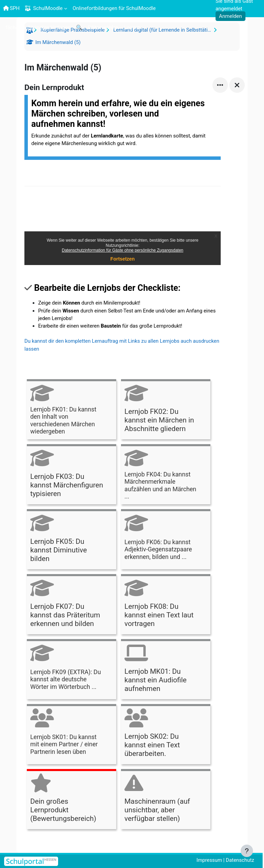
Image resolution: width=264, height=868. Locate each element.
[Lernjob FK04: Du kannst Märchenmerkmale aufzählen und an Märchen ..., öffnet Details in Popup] (166, 475)
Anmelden (230, 16)
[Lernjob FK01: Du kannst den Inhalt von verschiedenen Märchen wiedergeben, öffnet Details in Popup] (71, 410)
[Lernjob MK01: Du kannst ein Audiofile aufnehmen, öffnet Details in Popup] (166, 670)
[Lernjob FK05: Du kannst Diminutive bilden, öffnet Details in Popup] (71, 540)
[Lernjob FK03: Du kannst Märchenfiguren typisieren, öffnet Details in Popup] (71, 475)
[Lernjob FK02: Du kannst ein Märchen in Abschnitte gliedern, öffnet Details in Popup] (166, 410)
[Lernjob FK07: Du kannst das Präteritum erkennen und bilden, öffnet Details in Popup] (71, 605)
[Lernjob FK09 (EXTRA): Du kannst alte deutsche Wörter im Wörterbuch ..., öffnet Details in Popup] (71, 670)
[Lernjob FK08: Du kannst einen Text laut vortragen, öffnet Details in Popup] (166, 605)
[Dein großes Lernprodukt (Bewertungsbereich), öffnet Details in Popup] (71, 800)
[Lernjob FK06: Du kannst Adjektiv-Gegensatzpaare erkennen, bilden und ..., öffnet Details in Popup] (166, 540)
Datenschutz (240, 860)
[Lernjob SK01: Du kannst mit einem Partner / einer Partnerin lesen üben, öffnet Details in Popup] (71, 735)
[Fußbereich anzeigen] (247, 851)
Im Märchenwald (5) (57, 42)
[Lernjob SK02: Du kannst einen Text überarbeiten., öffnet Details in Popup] (166, 735)
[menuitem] (38, 27)
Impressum (209, 860)
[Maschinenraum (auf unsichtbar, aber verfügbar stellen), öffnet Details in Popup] (166, 800)
